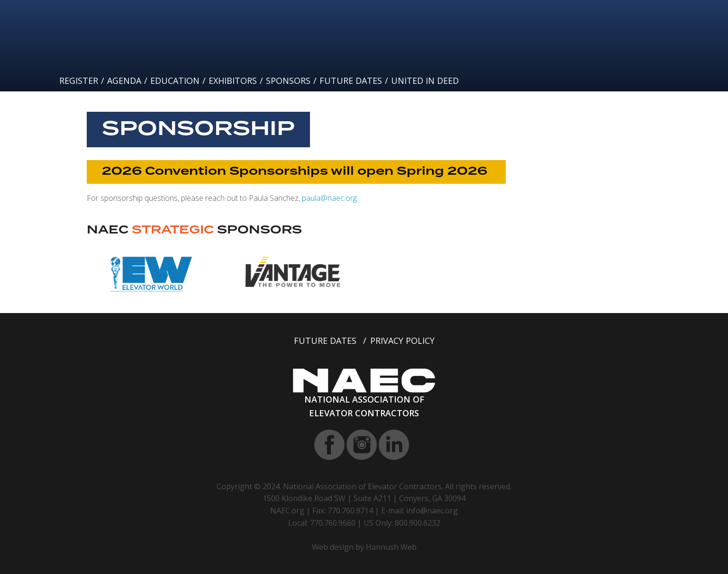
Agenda (124, 81)
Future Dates (351, 81)
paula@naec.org (329, 198)
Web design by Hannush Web (364, 547)
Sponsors (288, 81)
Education (175, 81)
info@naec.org (432, 511)
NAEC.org (287, 511)
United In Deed (425, 81)
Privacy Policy (402, 341)
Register (79, 81)
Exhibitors (233, 81)
